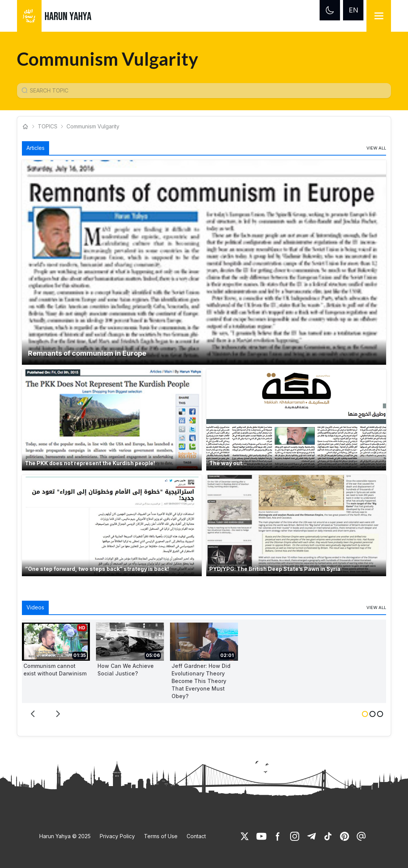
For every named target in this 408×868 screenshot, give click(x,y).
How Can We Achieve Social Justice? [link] (126, 670)
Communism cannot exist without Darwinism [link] (55, 670)
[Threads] (361, 836)
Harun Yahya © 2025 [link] (65, 836)
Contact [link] (196, 836)
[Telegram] (311, 836)
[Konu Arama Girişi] (207, 91)
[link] (376, 148)
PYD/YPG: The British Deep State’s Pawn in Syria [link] (275, 569)
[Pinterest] (345, 836)
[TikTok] (328, 836)
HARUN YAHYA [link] (68, 17)
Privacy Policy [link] (117, 836)
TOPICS (48, 126)
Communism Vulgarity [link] (93, 126)
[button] (204, 262)
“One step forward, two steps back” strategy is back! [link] (97, 569)
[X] (245, 836)
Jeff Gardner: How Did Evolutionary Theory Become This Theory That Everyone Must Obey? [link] (201, 681)
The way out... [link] (228, 463)
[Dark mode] (330, 10)
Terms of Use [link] (161, 836)
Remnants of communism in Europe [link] (87, 353)
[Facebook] (278, 836)
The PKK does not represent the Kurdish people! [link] (90, 463)
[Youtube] (261, 836)
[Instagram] (295, 836)
